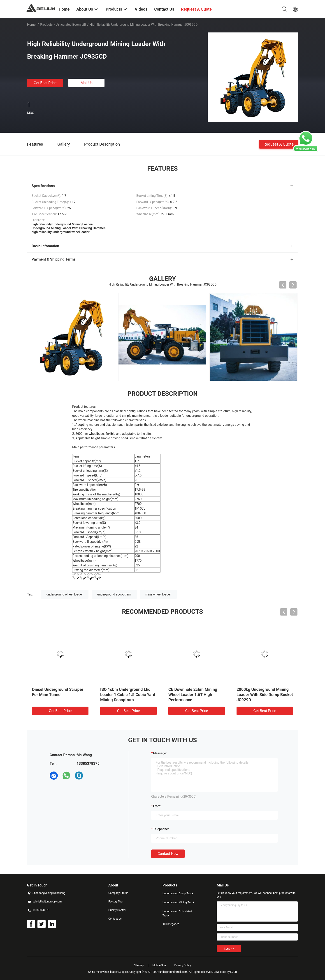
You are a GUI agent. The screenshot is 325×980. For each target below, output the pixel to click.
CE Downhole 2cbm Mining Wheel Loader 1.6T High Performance (193, 695)
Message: (160, 753)
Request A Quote (279, 144)
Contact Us (115, 919)
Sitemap (139, 965)
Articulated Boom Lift (71, 25)
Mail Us (87, 83)
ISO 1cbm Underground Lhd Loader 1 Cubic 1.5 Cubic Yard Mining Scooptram (128, 695)
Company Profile (118, 893)
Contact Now (168, 854)
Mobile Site (159, 965)
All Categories (171, 924)
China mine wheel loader (103, 972)
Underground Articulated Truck (177, 914)
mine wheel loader (158, 594)
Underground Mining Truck (178, 902)
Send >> (229, 949)
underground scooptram (114, 594)
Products (46, 25)
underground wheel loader (65, 594)
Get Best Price (45, 83)
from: (157, 806)
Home (31, 25)
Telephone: (161, 829)
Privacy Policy (183, 965)
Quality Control (117, 910)
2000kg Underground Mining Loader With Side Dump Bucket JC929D (265, 695)
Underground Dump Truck (178, 893)
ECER (233, 972)
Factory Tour (116, 902)
